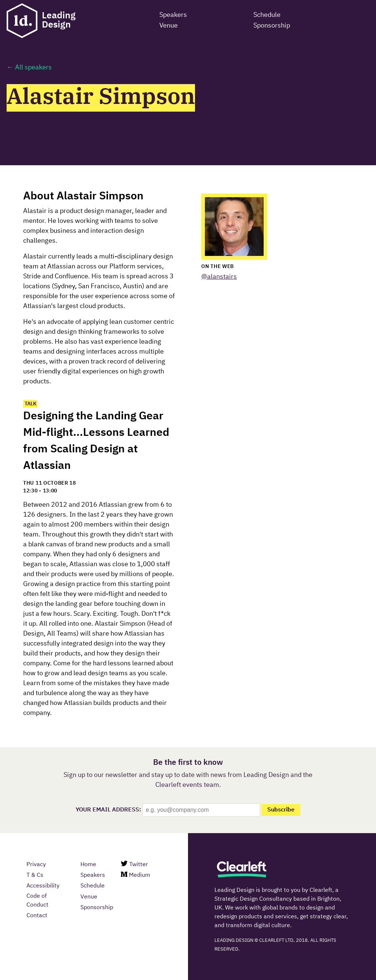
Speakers (93, 875)
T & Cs (35, 875)
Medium (135, 875)
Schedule (93, 886)
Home (88, 865)
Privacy (36, 865)
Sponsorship (97, 908)
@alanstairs (219, 277)
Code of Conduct (37, 901)
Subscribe (281, 810)
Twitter (134, 864)
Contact (37, 916)
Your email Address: (108, 810)
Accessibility (43, 886)
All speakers (33, 68)
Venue (89, 897)
